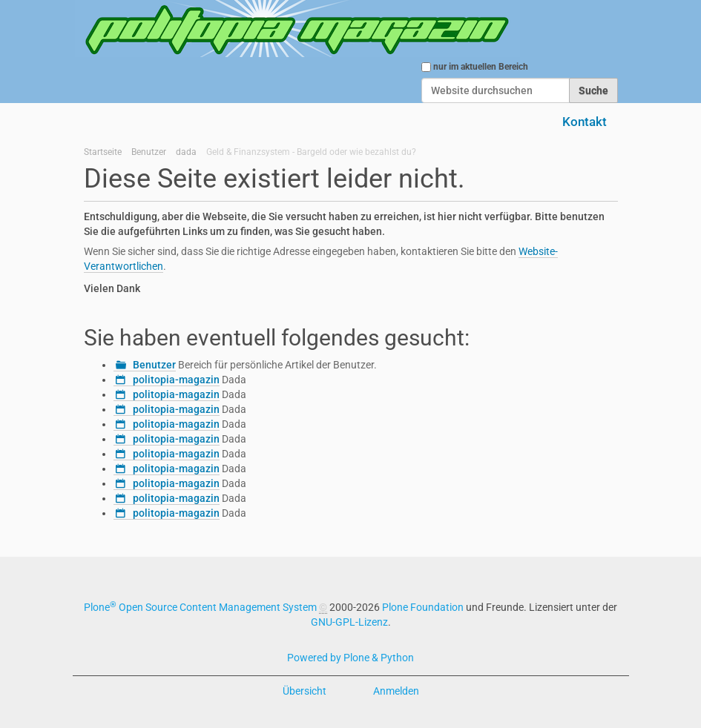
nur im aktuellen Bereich (481, 67)
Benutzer (149, 152)
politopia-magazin (176, 380)
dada (186, 152)
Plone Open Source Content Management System (200, 607)
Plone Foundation (423, 607)
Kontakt (585, 122)
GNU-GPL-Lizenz (349, 622)
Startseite (103, 152)
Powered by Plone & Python (350, 658)
